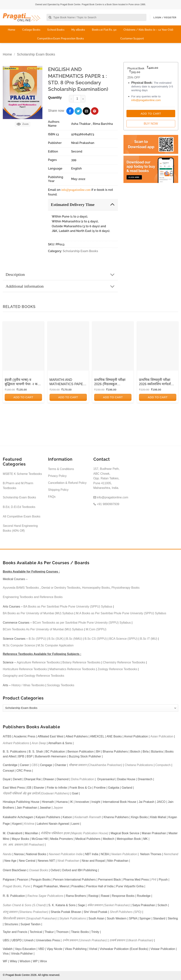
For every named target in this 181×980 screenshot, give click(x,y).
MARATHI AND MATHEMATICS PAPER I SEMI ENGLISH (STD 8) (68, 382)
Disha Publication (83, 779)
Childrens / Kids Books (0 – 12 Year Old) (148, 30)
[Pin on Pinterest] (95, 111)
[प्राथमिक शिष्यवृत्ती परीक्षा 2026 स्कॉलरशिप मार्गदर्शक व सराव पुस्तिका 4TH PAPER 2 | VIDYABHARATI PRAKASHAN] (158, 346)
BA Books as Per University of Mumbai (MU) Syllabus (38, 613)
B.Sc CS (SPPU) (96, 639)
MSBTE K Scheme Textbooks (22, 474)
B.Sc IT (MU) (149, 639)
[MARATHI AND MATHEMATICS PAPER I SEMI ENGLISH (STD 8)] (68, 346)
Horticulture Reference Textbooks (25, 669)
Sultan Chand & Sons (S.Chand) (24, 905)
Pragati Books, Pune (16, 886)
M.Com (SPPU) (96, 629)
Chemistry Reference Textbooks (124, 662)
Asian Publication (162, 736)
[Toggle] (112, 204)
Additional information (61, 287)
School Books (56, 30)
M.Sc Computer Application (56, 645)
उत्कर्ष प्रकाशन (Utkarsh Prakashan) (131, 940)
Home (12, 30)
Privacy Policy (57, 476)
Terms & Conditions (61, 469)
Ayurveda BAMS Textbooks (21, 588)
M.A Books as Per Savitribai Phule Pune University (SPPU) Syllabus (121, 613)
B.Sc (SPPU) (37, 639)
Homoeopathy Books (96, 588)
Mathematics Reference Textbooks (72, 669)
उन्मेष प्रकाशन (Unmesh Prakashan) (85, 940)
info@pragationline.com (76, 190)
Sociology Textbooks (61, 685)
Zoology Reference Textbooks (117, 669)
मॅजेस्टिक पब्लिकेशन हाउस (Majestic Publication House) (74, 833)
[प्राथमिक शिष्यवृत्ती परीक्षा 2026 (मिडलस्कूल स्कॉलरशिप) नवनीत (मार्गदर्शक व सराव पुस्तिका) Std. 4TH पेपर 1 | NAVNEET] (113, 346)
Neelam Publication (124, 854)
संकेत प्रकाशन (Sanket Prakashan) (109, 905)
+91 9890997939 (106, 504)
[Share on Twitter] (78, 111)
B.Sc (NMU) (74, 639)
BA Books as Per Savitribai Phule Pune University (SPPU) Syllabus (68, 607)
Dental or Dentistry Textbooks (61, 588)
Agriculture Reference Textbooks (38, 662)
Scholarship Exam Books (36, 54)
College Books (31, 30)
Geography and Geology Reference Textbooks (34, 676)
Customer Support (132, 38)
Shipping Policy (58, 490)
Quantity (55, 98)
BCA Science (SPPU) (123, 639)
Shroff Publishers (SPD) (126, 912)
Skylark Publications (73, 918)
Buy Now (151, 124)
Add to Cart (151, 114)
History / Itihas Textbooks (28, 685)
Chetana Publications (139, 765)
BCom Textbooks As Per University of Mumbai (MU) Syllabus (43, 629)
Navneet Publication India (66, 854)
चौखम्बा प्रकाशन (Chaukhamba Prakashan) (96, 765)
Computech (163, 765)
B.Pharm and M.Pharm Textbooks (18, 486)
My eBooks (78, 30)
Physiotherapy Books (126, 588)
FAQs (52, 497)
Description (61, 275)
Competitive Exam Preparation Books (61, 38)
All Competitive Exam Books (22, 516)
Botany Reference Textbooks (81, 662)
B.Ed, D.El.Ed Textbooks (19, 507)
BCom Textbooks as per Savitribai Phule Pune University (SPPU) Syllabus (82, 623)
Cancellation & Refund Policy (67, 483)
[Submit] (50, 17)
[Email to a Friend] (86, 111)
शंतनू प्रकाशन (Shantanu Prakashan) (25, 912)
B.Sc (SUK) (56, 639)
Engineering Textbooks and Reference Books (33, 597)
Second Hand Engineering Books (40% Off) (20, 528)
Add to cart (23, 397)
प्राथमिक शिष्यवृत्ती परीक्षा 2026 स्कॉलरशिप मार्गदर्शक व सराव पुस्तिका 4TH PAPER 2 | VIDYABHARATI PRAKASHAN (158, 382)
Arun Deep (39, 743)
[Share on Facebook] (70, 111)
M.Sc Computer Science (19, 645)
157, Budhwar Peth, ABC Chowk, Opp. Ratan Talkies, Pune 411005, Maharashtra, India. (107, 478)
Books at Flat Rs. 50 (104, 30)
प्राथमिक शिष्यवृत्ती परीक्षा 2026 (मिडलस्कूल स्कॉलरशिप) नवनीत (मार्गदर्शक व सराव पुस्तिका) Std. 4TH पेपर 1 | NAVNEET (111, 382)
